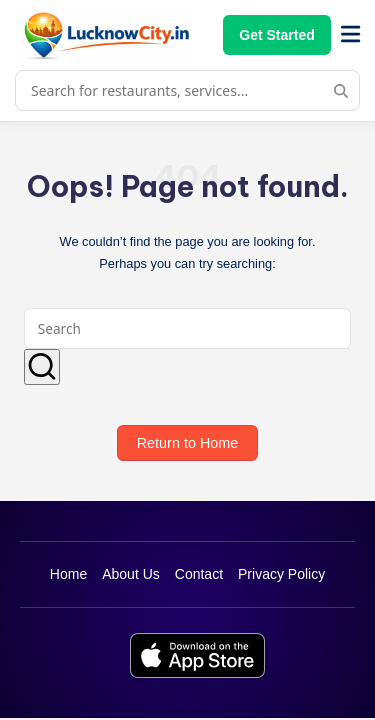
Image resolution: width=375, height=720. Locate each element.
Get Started (276, 35)
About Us (131, 574)
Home (68, 574)
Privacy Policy (281, 574)
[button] (42, 367)
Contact (199, 574)
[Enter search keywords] (187, 329)
